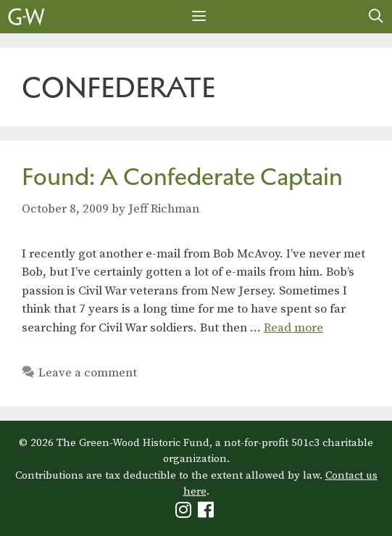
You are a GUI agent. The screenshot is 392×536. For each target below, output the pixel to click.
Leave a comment (88, 373)
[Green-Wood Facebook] (208, 513)
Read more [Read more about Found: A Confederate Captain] (293, 328)
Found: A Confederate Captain (182, 177)
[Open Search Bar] (376, 17)
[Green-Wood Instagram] (185, 513)
